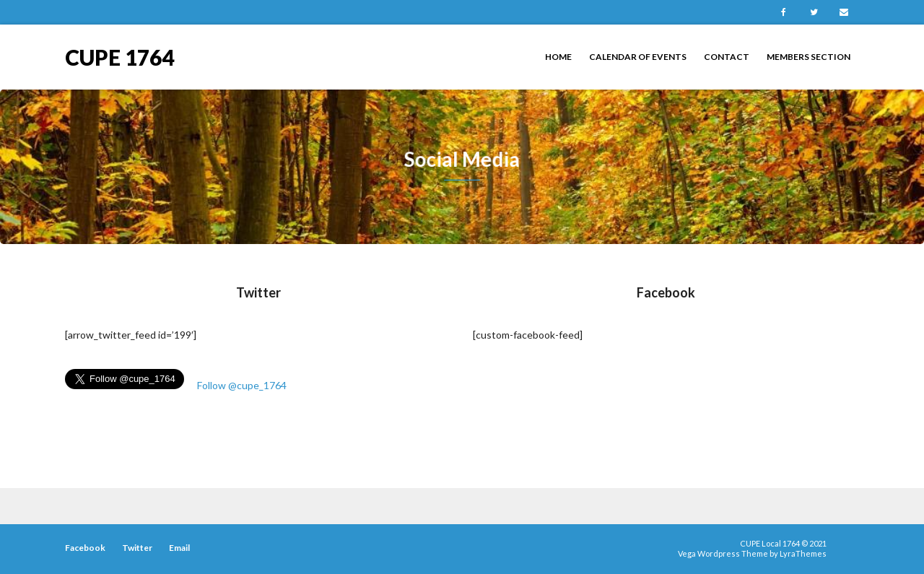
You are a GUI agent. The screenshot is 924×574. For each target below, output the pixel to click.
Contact (727, 57)
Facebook (783, 12)
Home (558, 57)
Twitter (814, 12)
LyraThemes (803, 553)
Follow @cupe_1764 (242, 385)
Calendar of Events (638, 57)
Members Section (808, 57)
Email (844, 12)
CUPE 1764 (119, 56)
